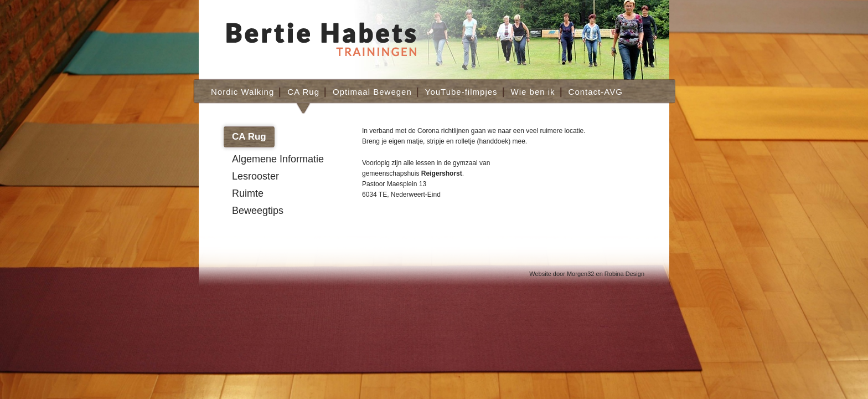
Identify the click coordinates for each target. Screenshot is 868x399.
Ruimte (248, 193)
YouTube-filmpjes (461, 92)
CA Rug (303, 92)
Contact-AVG (596, 92)
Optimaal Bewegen (372, 92)
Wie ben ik (533, 92)
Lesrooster (255, 176)
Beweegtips (258, 211)
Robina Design (624, 274)
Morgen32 (581, 274)
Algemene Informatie (278, 159)
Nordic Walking (242, 92)
